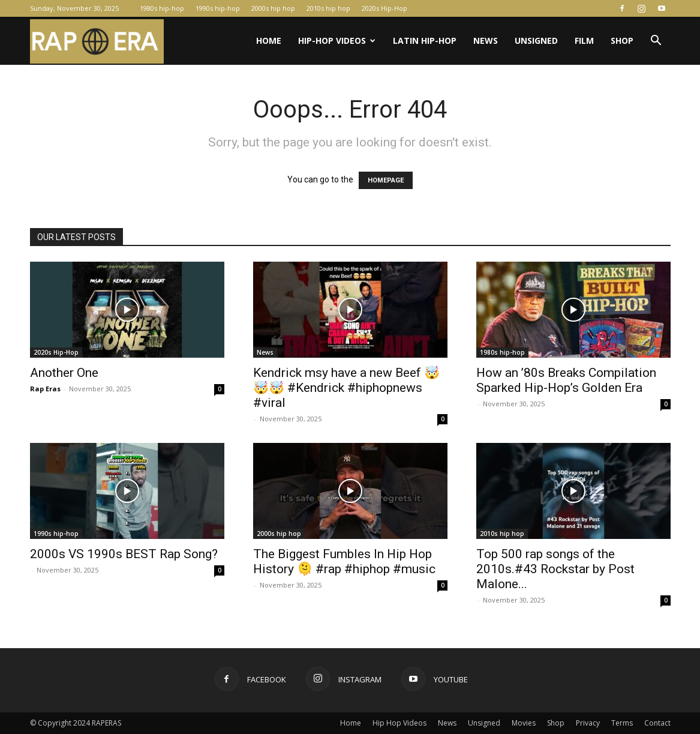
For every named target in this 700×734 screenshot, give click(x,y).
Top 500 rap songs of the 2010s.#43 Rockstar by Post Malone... (555, 569)
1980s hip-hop (162, 8)
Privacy (588, 723)
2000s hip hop (273, 8)
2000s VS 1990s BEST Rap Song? (124, 554)
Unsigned (536, 41)
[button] (656, 42)
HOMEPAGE (386, 180)
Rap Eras (45, 389)
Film (584, 41)
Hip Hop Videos (399, 723)
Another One (64, 373)
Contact (657, 723)
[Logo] (97, 41)
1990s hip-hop (218, 8)
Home (269, 41)
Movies (524, 723)
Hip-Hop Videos (337, 41)
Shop (622, 41)
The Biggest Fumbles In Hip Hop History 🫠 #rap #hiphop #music (344, 561)
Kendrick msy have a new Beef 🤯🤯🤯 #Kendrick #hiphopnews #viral (346, 388)
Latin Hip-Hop (425, 41)
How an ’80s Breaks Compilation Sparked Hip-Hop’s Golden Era (566, 380)
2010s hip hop (328, 8)
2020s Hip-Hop (384, 8)
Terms (622, 723)
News (486, 41)
